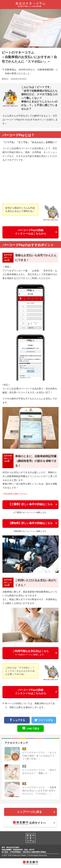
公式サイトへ (29, 823)
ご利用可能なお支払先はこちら (31, 653)
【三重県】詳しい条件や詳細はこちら (31, 504)
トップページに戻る (29, 812)
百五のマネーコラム (31, 4)
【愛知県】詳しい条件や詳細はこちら (31, 523)
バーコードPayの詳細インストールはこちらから (31, 232)
